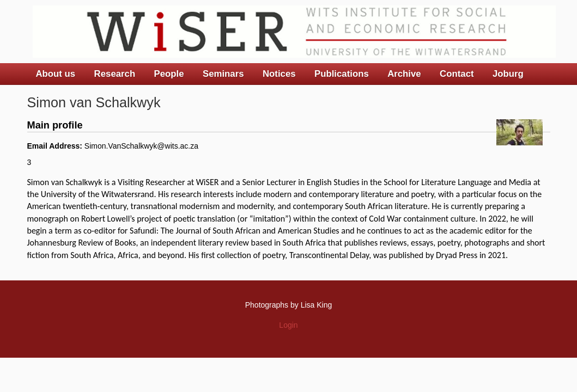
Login (288, 325)
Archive (404, 74)
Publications (342, 74)
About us (56, 74)
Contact (457, 74)
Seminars (223, 74)
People (169, 74)
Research (115, 74)
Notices (279, 74)
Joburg (508, 74)
